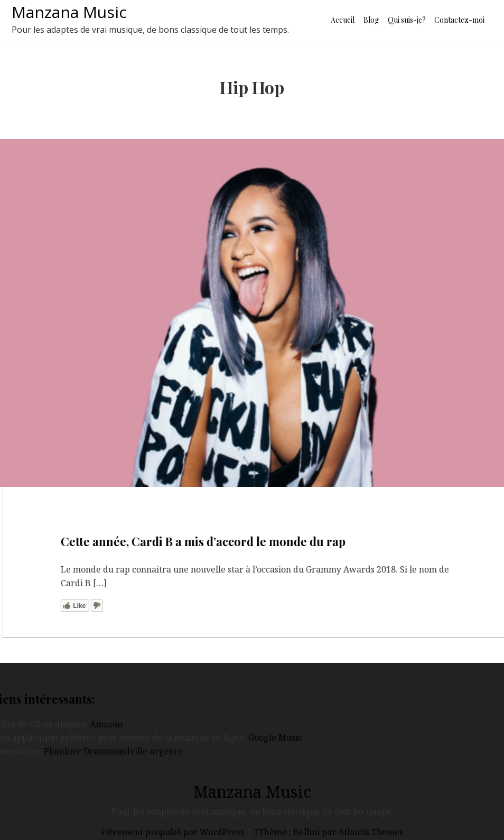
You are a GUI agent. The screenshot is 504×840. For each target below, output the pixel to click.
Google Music (275, 737)
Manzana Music (69, 12)
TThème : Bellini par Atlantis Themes (328, 832)
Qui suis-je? (407, 20)
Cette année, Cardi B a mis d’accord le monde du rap (214, 541)
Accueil (343, 20)
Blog (371, 20)
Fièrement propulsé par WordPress (174, 832)
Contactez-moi (459, 20)
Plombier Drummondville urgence (114, 751)
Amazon (106, 724)
